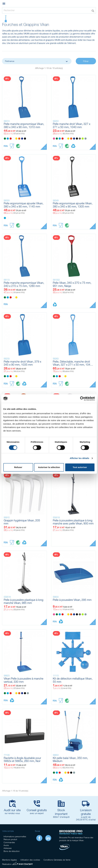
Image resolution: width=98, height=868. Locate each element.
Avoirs (6, 845)
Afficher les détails (79, 458)
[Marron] (80, 139)
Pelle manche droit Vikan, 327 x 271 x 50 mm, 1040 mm (72, 125)
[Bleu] (8, 139)
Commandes (9, 842)
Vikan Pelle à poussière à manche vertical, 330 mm (24, 680)
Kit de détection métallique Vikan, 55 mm (73, 680)
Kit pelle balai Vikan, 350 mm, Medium (70, 759)
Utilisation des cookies (30, 860)
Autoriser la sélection (49, 467)
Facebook (39, 838)
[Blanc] (13, 139)
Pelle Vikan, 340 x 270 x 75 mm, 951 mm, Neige (72, 284)
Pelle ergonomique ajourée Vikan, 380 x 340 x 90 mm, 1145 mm (24, 205)
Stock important (61, 812)
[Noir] (25, 139)
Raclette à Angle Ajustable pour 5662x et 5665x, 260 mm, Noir (22, 759)
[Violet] (22, 139)
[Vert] (5, 139)
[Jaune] (16, 139)
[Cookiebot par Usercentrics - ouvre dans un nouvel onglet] (82, 399)
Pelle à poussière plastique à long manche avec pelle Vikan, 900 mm (73, 522)
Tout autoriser (80, 467)
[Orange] (19, 139)
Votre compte (8, 831)
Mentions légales (10, 860)
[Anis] (83, 139)
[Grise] (86, 139)
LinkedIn (48, 838)
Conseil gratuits (37, 810)
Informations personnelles (15, 836)
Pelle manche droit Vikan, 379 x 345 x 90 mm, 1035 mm (22, 363)
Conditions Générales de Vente (57, 860)
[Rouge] (11, 139)
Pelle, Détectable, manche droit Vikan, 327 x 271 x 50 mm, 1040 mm (72, 363)
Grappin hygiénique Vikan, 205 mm (22, 522)
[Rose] (54, 139)
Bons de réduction (12, 851)
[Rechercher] (49, 10)
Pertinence (37, 61)
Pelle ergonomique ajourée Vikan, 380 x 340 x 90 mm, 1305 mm (73, 205)
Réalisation (18, 864)
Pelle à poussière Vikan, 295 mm (72, 600)
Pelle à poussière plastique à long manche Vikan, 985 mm (24, 601)
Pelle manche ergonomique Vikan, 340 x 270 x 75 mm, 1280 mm (24, 284)
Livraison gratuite (86, 812)
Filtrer (86, 61)
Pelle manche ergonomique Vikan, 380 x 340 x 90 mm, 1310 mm (24, 125)
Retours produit (10, 839)
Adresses (8, 848)
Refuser (18, 467)
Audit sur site (12, 810)
